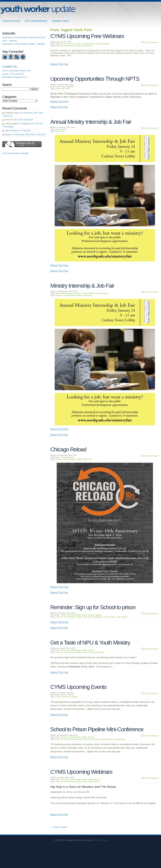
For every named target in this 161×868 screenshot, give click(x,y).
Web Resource (95, 779)
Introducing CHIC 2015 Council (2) (30, 135)
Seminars (97, 739)
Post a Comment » (152, 42)
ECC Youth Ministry (36, 21)
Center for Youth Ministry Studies (88, 44)
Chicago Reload (68, 449)
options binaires (12, 131)
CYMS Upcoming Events (78, 687)
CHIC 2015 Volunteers (23, 120)
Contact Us (9, 66)
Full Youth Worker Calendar (15, 153)
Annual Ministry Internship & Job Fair (91, 122)
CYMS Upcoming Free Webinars (87, 36)
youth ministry (109, 617)
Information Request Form (15, 77)
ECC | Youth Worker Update (38, 10)
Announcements (67, 44)
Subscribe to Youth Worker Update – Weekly (23, 44)
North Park (88, 46)
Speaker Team (60, 21)
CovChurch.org (11, 21)
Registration (98, 617)
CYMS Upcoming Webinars (81, 772)
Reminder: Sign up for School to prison (93, 607)
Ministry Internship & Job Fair (82, 286)
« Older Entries (60, 827)
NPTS (68, 89)
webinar (75, 697)
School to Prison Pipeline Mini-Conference (97, 729)
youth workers (122, 617)
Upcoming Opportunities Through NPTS (95, 79)
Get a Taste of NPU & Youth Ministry (90, 643)
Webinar (106, 44)
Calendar (26, 131)
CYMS (58, 697)
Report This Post (59, 64)
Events (63, 87)
